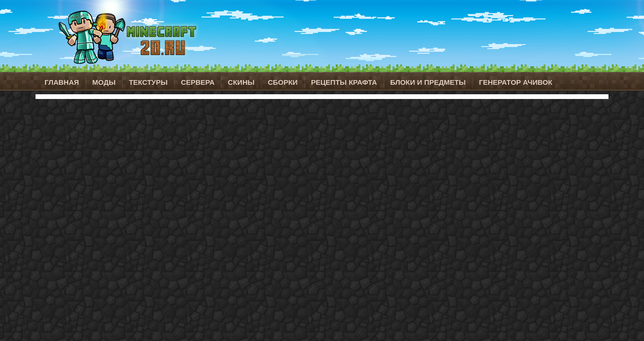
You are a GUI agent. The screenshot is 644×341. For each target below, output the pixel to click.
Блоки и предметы (428, 82)
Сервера (198, 82)
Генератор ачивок (515, 82)
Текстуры (148, 82)
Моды (104, 82)
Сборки (282, 82)
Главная (62, 82)
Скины (241, 82)
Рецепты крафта (344, 82)
